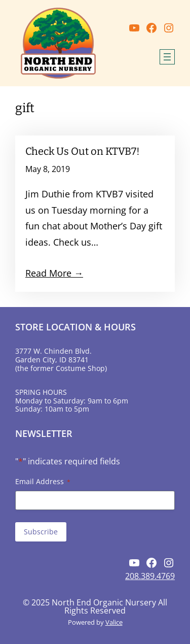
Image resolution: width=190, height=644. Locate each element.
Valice (114, 622)
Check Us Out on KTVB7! (83, 151)
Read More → (54, 273)
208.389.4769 (150, 576)
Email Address (43, 481)
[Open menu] (167, 57)
